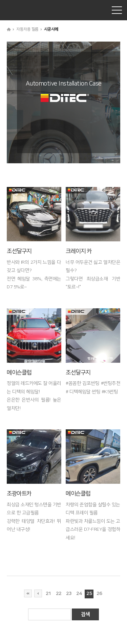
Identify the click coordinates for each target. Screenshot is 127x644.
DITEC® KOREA (30, 10)
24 (79, 594)
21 (48, 594)
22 (58, 594)
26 (99, 594)
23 (69, 594)
